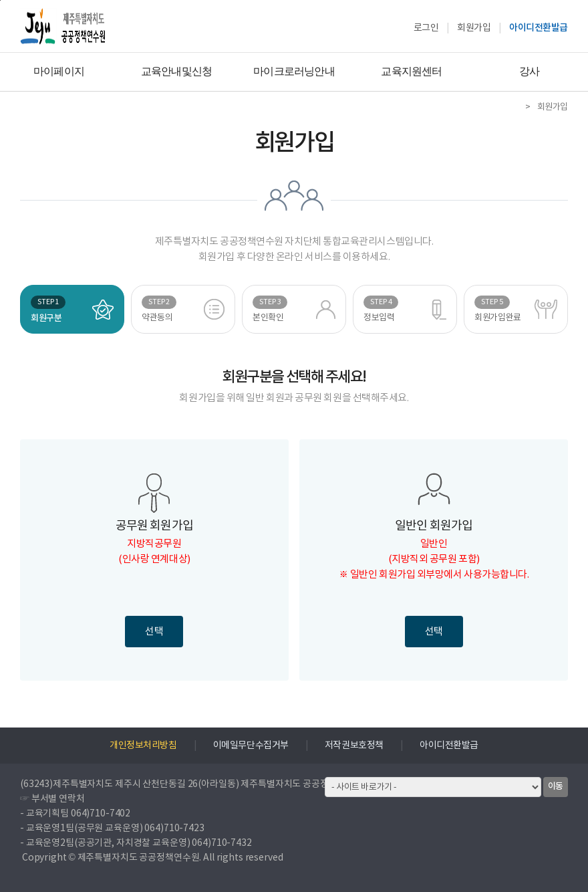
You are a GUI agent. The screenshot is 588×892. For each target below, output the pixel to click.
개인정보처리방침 (143, 746)
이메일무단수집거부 (251, 746)
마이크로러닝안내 (294, 71)
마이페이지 (59, 71)
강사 (529, 71)
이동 (556, 786)
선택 (154, 632)
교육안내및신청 (176, 71)
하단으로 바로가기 (0, 0)
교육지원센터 (411, 71)
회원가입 (474, 28)
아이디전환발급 (539, 28)
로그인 (426, 28)
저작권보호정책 (354, 746)
